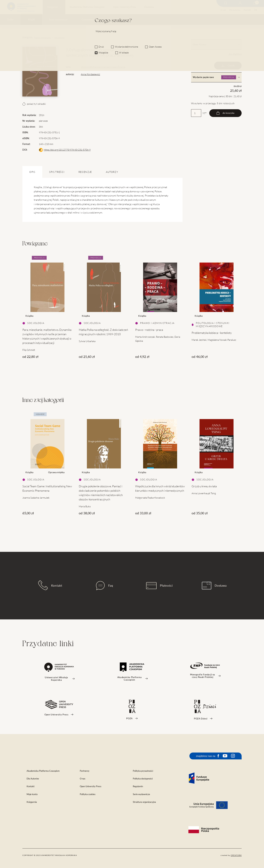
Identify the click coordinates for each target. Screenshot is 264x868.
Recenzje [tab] (85, 172)
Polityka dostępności (143, 779)
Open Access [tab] (216, 44)
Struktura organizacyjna (144, 802)
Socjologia (59, 37)
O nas (223, 10)
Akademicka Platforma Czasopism (87, 7)
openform (236, 855)
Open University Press (125, 7)
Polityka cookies (88, 794)
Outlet (10, 19)
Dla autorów (235, 10)
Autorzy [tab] (112, 172)
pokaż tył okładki (34, 104)
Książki (31, 19)
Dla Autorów (33, 779)
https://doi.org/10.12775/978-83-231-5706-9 (67, 150)
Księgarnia (52, 7)
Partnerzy (85, 771)
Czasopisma (88, 19)
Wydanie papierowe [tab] (216, 77)
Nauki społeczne (42, 37)
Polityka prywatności (143, 771)
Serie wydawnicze (58, 19)
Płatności (159, 586)
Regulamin (138, 786)
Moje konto (32, 794)
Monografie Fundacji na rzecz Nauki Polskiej (103, 67)
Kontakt (247, 10)
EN (256, 10)
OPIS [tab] (32, 172)
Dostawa (149, 7)
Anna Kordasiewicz (90, 74)
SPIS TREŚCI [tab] (57, 172)
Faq (105, 586)
